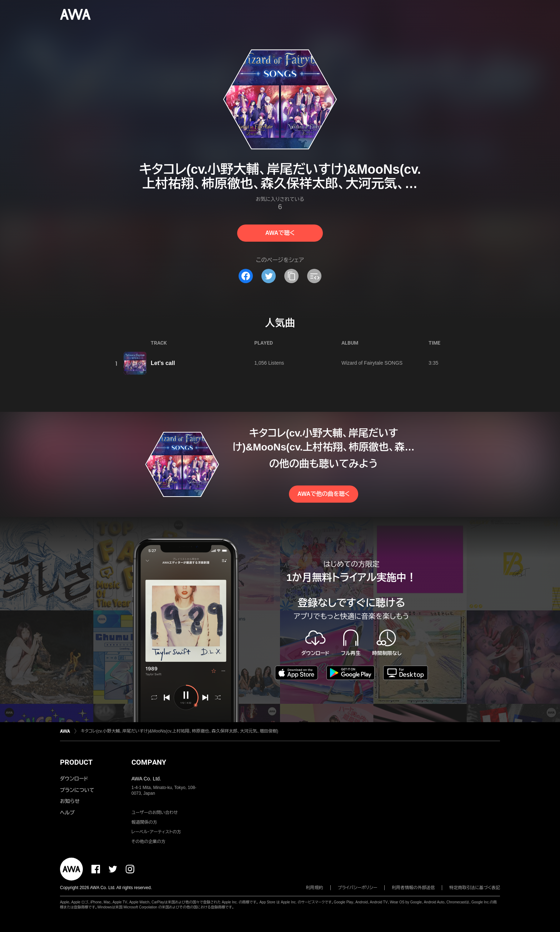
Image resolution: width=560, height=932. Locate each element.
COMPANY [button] (149, 762)
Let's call (163, 363)
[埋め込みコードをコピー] (314, 276)
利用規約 (315, 888)
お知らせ (70, 801)
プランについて (77, 790)
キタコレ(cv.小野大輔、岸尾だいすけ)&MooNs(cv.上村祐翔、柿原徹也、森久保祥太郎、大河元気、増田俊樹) (179, 731)
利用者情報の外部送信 (413, 888)
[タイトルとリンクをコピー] (291, 276)
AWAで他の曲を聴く (324, 494)
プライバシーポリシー (358, 888)
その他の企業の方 (148, 842)
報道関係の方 (144, 822)
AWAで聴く (280, 233)
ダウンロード (74, 779)
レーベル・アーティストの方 (156, 832)
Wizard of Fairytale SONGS (372, 363)
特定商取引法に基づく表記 (475, 888)
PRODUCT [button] (76, 762)
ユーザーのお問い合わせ (155, 813)
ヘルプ (67, 813)
